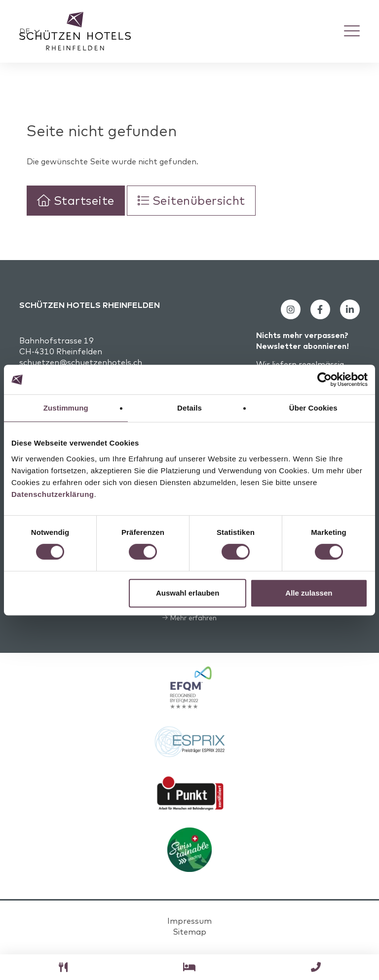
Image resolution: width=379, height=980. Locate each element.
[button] (30, 32)
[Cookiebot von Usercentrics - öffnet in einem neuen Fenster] (324, 379)
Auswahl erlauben (188, 593)
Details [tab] (189, 408)
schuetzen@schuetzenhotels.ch (81, 364)
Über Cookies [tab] (313, 408)
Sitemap (189, 934)
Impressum (189, 923)
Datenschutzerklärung (53, 494)
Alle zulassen (309, 593)
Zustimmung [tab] (66, 408)
